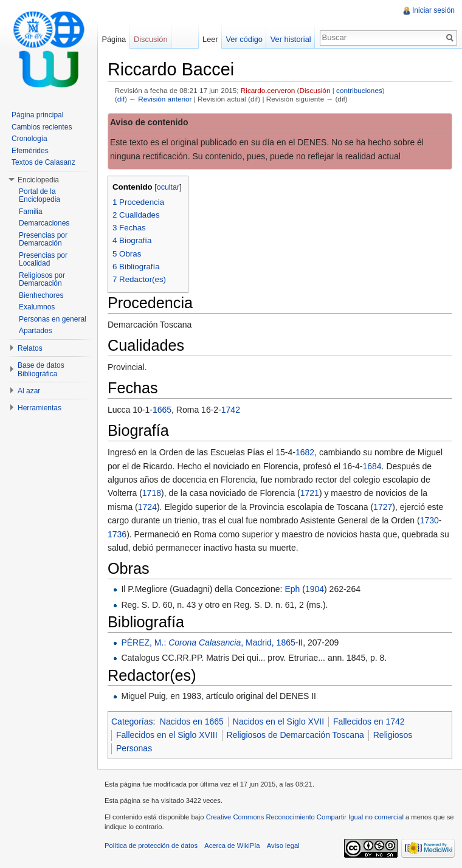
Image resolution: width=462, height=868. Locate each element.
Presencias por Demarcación (43, 239)
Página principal (37, 115)
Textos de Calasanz (43, 162)
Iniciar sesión (433, 10)
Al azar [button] (29, 391)
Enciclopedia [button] (38, 180)
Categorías (132, 722)
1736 (117, 534)
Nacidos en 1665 (192, 722)
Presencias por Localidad (43, 260)
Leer (210, 39)
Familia (31, 212)
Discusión (315, 90)
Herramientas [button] (40, 408)
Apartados (36, 331)
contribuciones (359, 90)
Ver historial (291, 39)
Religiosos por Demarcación (42, 280)
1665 (162, 410)
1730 (429, 520)
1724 (147, 507)
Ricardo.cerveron (268, 90)
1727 (383, 507)
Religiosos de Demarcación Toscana (295, 735)
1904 (315, 589)
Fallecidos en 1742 (369, 722)
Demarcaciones (44, 223)
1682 (305, 452)
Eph (292, 589)
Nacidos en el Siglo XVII (278, 722)
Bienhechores (41, 295)
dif (121, 99)
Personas (134, 748)
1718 (152, 493)
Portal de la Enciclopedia (40, 196)
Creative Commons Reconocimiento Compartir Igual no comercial (305, 817)
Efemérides (30, 151)
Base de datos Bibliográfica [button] (41, 370)
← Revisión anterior (160, 99)
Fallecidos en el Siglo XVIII (167, 735)
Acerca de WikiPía (232, 846)
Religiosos (393, 735)
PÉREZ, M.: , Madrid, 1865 (208, 642)
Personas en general (53, 319)
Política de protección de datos (151, 846)
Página (114, 39)
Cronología (29, 139)
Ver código (244, 39)
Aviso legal (283, 846)
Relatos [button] (30, 348)
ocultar (168, 187)
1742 (231, 410)
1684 (372, 466)
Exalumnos (37, 307)
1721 (310, 493)
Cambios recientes (42, 127)
